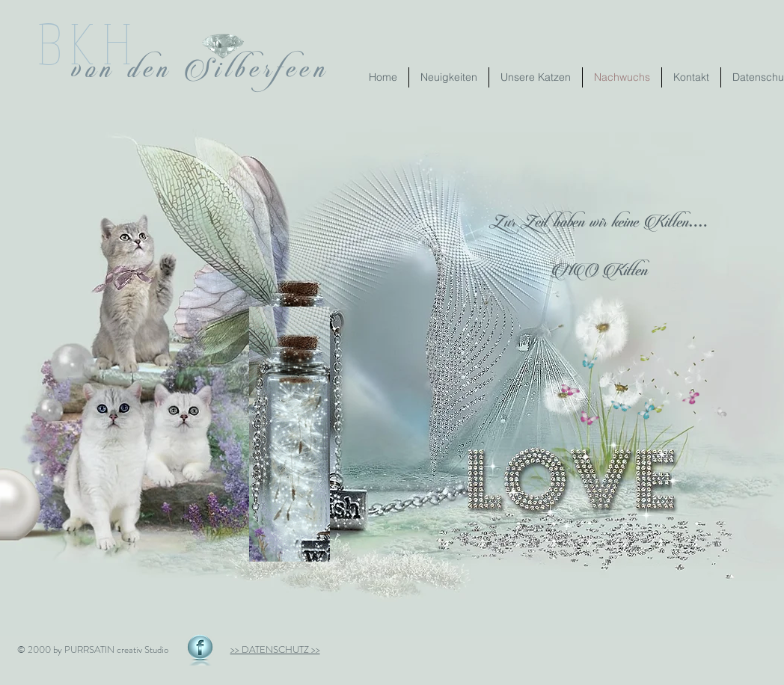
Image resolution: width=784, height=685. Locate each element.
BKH (89, 42)
